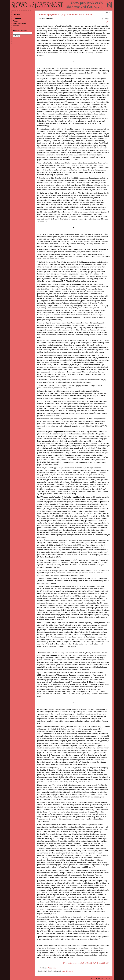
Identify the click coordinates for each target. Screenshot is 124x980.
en (107, 12)
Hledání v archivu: (20, 31)
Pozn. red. (52, 968)
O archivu (17, 18)
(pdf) (107, 22)
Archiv (16, 21)
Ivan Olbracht (67, 971)
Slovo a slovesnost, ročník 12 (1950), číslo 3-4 (81, 963)
